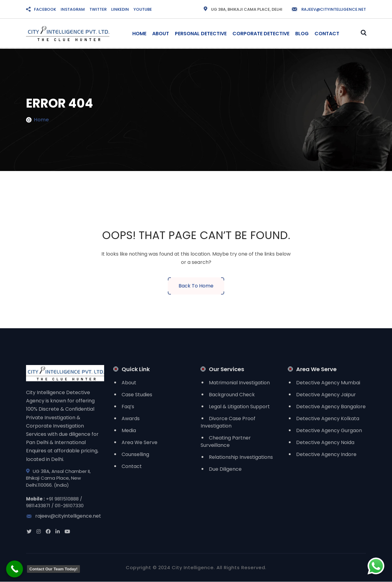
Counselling (135, 454)
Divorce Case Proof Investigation (228, 422)
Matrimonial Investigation (239, 383)
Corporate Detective (261, 34)
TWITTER (98, 9)
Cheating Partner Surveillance (226, 441)
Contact (327, 34)
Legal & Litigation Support (239, 407)
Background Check (232, 395)
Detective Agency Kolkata (328, 418)
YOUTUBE (143, 9)
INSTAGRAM (73, 9)
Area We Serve (139, 442)
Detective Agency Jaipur (326, 395)
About (161, 34)
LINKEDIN (120, 9)
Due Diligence (225, 469)
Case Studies (137, 395)
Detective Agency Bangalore (331, 407)
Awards (131, 418)
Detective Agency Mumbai (328, 383)
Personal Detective (201, 34)
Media (129, 430)
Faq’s (128, 407)
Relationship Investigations (241, 457)
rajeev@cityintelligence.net (329, 9)
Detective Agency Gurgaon (329, 430)
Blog (302, 34)
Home (139, 34)
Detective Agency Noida (325, 442)
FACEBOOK (45, 9)
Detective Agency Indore (326, 454)
